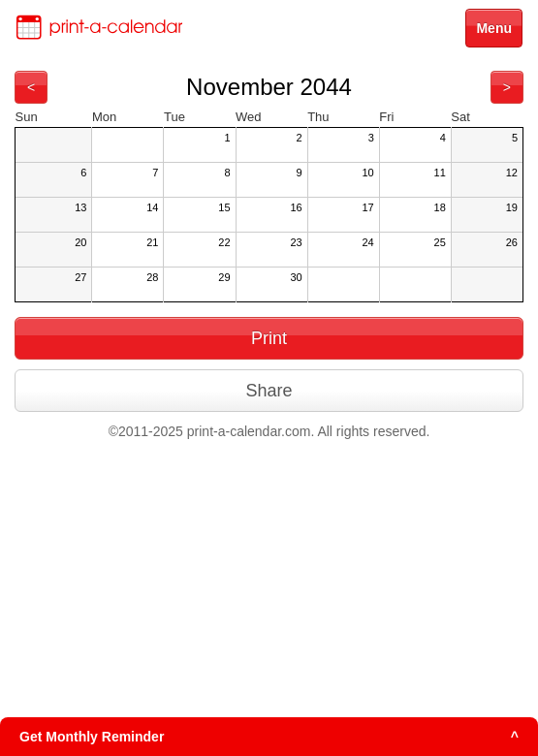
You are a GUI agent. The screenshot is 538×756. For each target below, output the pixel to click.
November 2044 (269, 87)
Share (269, 391)
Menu (494, 28)
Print (269, 338)
